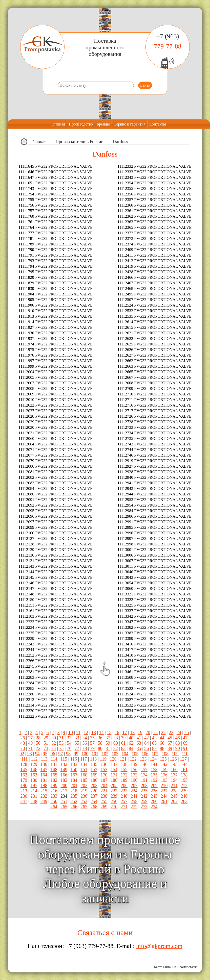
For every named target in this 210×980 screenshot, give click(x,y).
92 (22, 754)
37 (108, 738)
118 (93, 759)
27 (30, 738)
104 (125, 754)
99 (76, 754)
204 (104, 786)
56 (85, 743)
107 (155, 754)
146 (34, 770)
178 (184, 775)
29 (46, 738)
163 (34, 775)
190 (134, 780)
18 (132, 733)
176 (164, 775)
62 (131, 743)
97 (60, 754)
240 (124, 796)
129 (34, 764)
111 (25, 759)
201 (74, 786)
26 (23, 738)
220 (94, 791)
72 (38, 748)
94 (37, 754)
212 (184, 786)
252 (74, 801)
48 (23, 743)
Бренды (103, 124)
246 (184, 796)
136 (104, 764)
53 (61, 743)
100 (85, 754)
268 (94, 807)
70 (23, 748)
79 (92, 748)
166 (64, 775)
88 (162, 748)
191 (144, 780)
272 (134, 807)
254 (94, 801)
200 (64, 786)
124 (153, 759)
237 (94, 796)
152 (94, 770)
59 (108, 743)
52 (54, 743)
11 (78, 733)
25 (186, 733)
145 (24, 770)
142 (164, 764)
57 (92, 743)
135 (94, 764)
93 (30, 754)
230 (24, 796)
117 (83, 759)
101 (95, 754)
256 (114, 801)
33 (77, 738)
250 (54, 801)
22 (163, 733)
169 (94, 775)
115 (64, 759)
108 (165, 754)
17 (125, 733)
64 (146, 743)
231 (34, 796)
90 (178, 748)
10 (71, 733)
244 (164, 796)
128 (24, 764)
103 (115, 754)
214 (34, 791)
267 (84, 807)
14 (101, 733)
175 (154, 775)
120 (113, 759)
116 (74, 759)
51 (46, 743)
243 (154, 796)
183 (64, 780)
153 (104, 770)
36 (100, 738)
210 (164, 786)
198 (44, 786)
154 (114, 770)
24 (179, 733)
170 (104, 775)
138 (124, 764)
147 (44, 770)
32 (69, 738)
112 (34, 759)
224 (134, 791)
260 (154, 801)
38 (116, 738)
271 (124, 807)
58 (100, 743)
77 (77, 748)
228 (174, 791)
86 (146, 748)
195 (184, 780)
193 (164, 780)
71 (30, 748)
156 (134, 770)
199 (54, 786)
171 (114, 775)
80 (100, 748)
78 (85, 748)
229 (184, 791)
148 (54, 770)
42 (146, 738)
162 (24, 775)
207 (134, 786)
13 (94, 733)
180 (34, 780)
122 (133, 759)
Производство (81, 124)
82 (116, 748)
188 (114, 780)
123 (143, 759)
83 (123, 748)
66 (162, 743)
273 (144, 807)
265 (64, 807)
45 (170, 738)
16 (117, 733)
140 (144, 764)
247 (24, 801)
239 (114, 796)
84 (131, 748)
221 (104, 791)
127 (183, 759)
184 (74, 780)
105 (135, 754)
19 (140, 733)
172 (124, 775)
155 (124, 770)
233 (54, 796)
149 (64, 770)
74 (54, 748)
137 (114, 764)
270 (114, 807)
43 (154, 738)
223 (124, 791)
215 (44, 791)
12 (86, 733)
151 (84, 770)
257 (124, 801)
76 (69, 748)
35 (92, 738)
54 (69, 743)
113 (44, 759)
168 (84, 775)
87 (154, 748)
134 (84, 764)
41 (139, 738)
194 (174, 780)
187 (104, 780)
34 (85, 738)
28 (38, 738)
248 (34, 801)
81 (108, 748)
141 (154, 764)
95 (45, 754)
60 (116, 743)
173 (134, 775)
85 (139, 748)
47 (185, 738)
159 (164, 770)
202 (84, 786)
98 (68, 754)
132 (64, 764)
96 (53, 754)
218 (74, 791)
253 (84, 801)
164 (44, 775)
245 (174, 796)
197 (34, 786)
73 (46, 748)
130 (44, 764)
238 (104, 796)
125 (163, 759)
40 (131, 738)
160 (174, 770)
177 (174, 775)
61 (123, 743)
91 (185, 748)
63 (139, 743)
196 (24, 786)
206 (124, 786)
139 (134, 764)
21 (156, 733)
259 (144, 801)
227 (164, 791)
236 (84, 796)
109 (175, 754)
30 (54, 738)
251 (64, 801)
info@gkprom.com (159, 946)
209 (154, 786)
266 (74, 807)
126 (173, 759)
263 (184, 801)
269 (104, 807)
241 (134, 796)
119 (103, 759)
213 (24, 791)
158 (154, 770)
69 (185, 743)
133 (74, 764)
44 (162, 738)
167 (74, 775)
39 (123, 738)
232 (44, 796)
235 (74, 796)
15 (109, 733)
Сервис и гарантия (130, 124)
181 (44, 780)
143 (174, 764)
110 (185, 754)
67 (170, 743)
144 (184, 764)
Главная (58, 124)
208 (144, 786)
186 (94, 780)
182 (54, 780)
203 (94, 786)
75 (61, 748)
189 (124, 780)
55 (77, 743)
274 (154, 807)
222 (114, 791)
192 (154, 780)
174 (144, 775)
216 (54, 791)
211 (174, 786)
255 (104, 801)
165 (54, 775)
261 (164, 801)
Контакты (158, 124)
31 (61, 738)
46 (178, 738)
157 (144, 770)
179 (24, 780)
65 (154, 743)
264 (54, 807)
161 (184, 770)
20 (148, 733)
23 (171, 733)
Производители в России (80, 142)
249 (44, 801)
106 (145, 754)
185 (84, 780)
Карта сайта (162, 967)
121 (123, 759)
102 (105, 754)
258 (134, 801)
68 (178, 743)
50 (38, 743)
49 (30, 743)
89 (170, 748)
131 (54, 764)
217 (64, 791)
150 (74, 770)
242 (144, 796)
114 (54, 759)
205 (114, 786)
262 (174, 801)
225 (144, 791)
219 (84, 791)
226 (154, 791)
